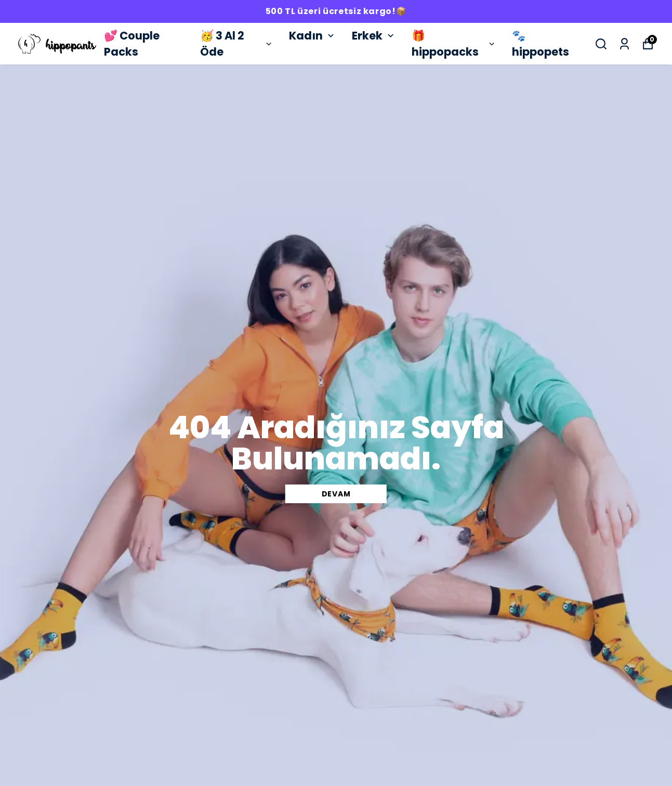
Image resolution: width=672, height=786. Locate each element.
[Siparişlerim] (624, 44)
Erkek (374, 36)
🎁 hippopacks (454, 44)
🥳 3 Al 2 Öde (237, 44)
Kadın (313, 36)
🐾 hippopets (541, 44)
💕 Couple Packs (132, 44)
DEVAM (336, 494)
